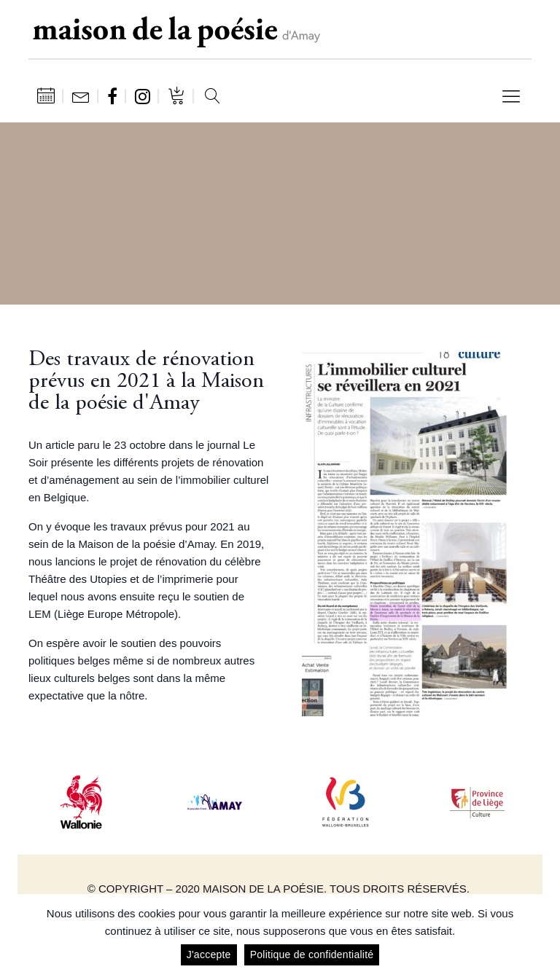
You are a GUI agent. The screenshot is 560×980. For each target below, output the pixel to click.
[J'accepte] (542, 937)
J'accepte (209, 954)
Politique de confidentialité (312, 954)
